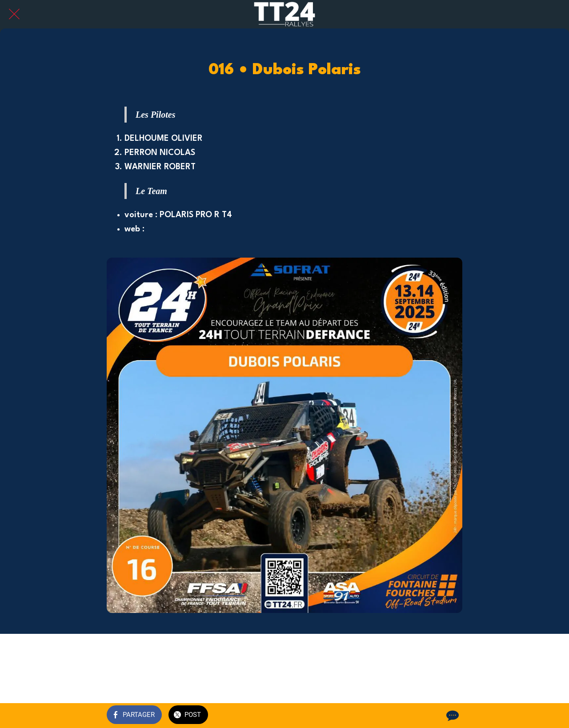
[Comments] (452, 716)
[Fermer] (14, 14)
